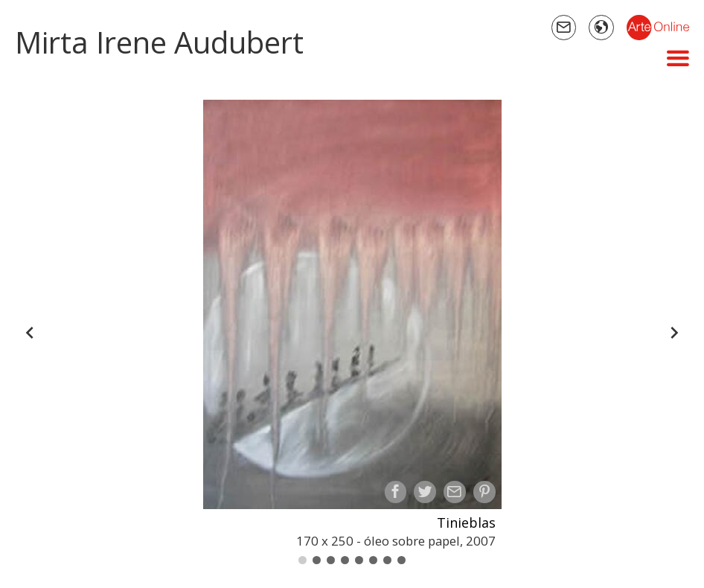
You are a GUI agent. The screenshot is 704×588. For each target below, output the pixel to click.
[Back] (30, 333)
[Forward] (674, 333)
